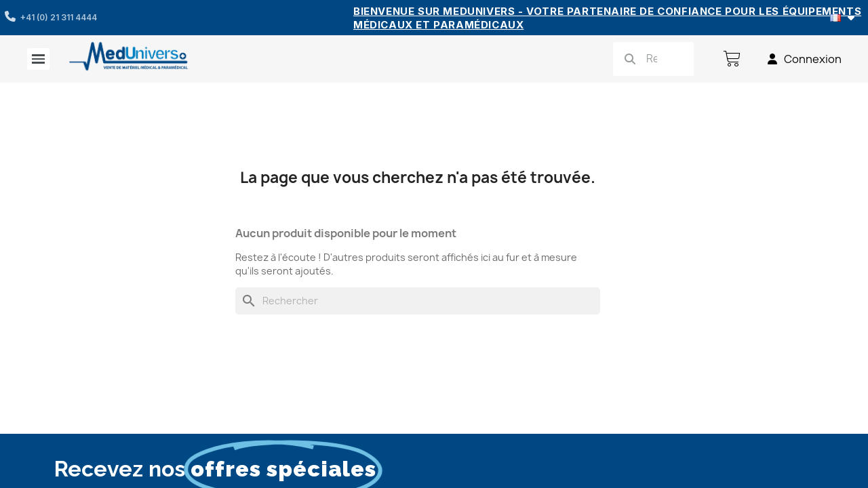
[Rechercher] (418, 301)
